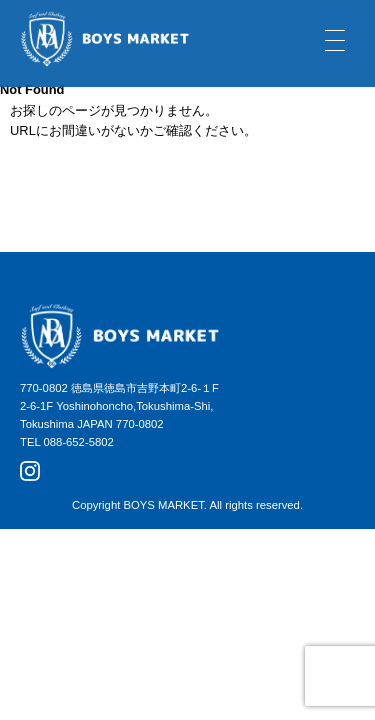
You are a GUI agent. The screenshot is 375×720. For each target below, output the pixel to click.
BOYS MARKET (163, 505)
